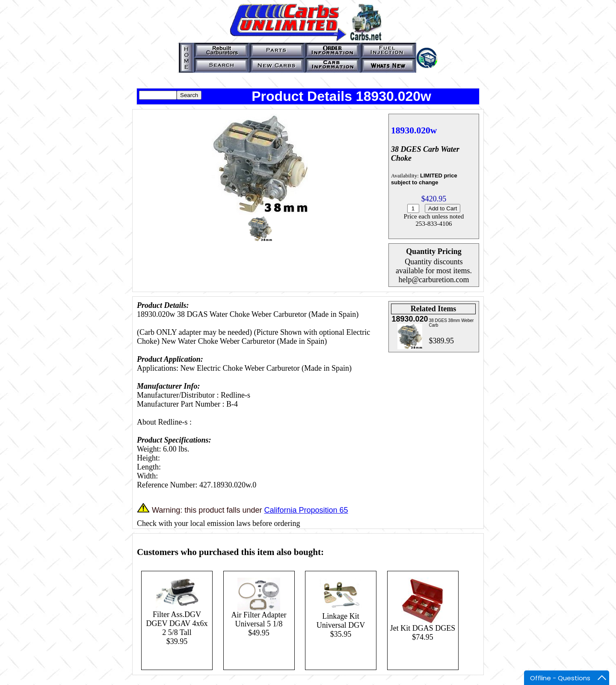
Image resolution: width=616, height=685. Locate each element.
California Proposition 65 (306, 510)
